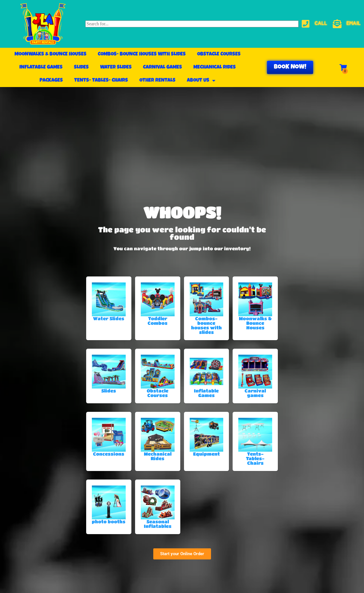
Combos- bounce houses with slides (142, 54)
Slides (81, 67)
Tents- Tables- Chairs (101, 80)
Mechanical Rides (215, 67)
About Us (201, 80)
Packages (51, 80)
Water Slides (116, 67)
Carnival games (163, 67)
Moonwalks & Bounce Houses (50, 54)
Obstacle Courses (219, 54)
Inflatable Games (41, 67)
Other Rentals (157, 80)
